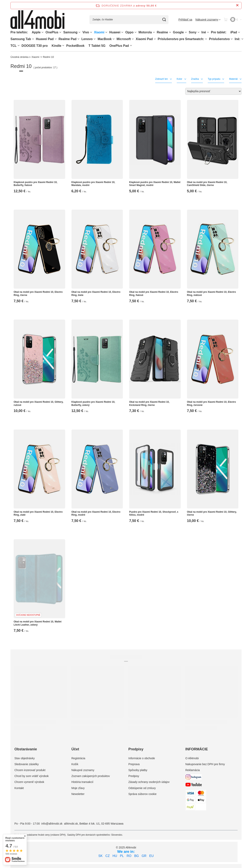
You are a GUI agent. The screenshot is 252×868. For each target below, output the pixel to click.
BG (137, 856)
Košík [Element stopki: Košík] (75, 764)
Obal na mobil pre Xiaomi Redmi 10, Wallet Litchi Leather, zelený (38, 623)
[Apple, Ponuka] (42, 32)
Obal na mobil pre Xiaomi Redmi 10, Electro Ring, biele (96, 294)
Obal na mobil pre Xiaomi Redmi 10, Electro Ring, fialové (154, 294)
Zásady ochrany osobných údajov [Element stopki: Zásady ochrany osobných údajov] (149, 782)
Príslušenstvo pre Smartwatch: (181, 39)
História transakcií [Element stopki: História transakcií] (82, 782)
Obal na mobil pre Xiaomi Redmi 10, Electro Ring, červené (212, 404)
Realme (162, 32)
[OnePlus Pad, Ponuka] (131, 46)
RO (129, 856)
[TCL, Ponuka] (19, 46)
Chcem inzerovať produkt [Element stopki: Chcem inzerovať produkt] (30, 770)
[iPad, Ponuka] (239, 32)
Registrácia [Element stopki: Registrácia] (78, 758)
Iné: (237, 39)
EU (151, 856)
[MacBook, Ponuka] (114, 39)
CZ (108, 856)
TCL (14, 46)
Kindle (57, 46)
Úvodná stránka (19, 57)
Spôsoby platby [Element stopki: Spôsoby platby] (138, 770)
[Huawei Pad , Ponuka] (56, 39)
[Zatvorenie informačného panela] (237, 5)
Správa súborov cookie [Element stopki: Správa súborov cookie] (142, 794)
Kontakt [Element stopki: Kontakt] (19, 788)
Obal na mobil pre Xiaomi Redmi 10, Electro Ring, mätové (212, 294)
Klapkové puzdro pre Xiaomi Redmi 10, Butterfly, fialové (35, 184)
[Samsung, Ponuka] (79, 32)
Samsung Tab (21, 39)
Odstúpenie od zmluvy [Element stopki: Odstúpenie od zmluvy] (142, 788)
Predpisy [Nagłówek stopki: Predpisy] (136, 749)
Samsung (70, 32)
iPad (234, 32)
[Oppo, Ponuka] (135, 32)
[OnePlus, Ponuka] (60, 32)
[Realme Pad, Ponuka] (78, 39)
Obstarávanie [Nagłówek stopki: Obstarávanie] (26, 749)
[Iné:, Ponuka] (242, 39)
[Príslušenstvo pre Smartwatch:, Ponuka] (206, 39)
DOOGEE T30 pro (35, 46)
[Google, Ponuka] (186, 32)
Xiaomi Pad (144, 39)
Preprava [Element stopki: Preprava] (134, 764)
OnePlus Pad (119, 46)
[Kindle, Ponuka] (63, 46)
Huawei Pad (45, 39)
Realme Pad (68, 39)
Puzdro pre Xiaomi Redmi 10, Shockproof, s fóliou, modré (154, 513)
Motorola (145, 32)
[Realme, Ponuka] (170, 32)
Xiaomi (99, 32)
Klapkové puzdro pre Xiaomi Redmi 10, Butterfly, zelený (93, 404)
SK (100, 856)
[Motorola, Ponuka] (154, 32)
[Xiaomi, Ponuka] (106, 32)
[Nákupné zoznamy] (208, 20)
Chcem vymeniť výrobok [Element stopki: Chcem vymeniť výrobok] (29, 782)
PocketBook (75, 46)
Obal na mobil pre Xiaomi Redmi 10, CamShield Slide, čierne (207, 184)
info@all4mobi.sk (52, 824)
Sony (193, 32)
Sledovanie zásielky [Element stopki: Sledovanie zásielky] (27, 764)
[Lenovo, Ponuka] (95, 39)
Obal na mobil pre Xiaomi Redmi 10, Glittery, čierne (212, 513)
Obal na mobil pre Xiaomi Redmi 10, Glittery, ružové (39, 404)
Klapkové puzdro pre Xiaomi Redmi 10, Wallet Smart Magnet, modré (155, 184)
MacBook (105, 39)
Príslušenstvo (219, 39)
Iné (204, 32)
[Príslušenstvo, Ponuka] (232, 39)
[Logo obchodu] (37, 20)
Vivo (86, 32)
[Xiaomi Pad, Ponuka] (155, 39)
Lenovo (87, 39)
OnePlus (52, 32)
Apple (36, 32)
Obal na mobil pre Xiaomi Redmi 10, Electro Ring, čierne (38, 294)
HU (115, 856)
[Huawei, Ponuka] (122, 32)
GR (144, 856)
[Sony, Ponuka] (198, 32)
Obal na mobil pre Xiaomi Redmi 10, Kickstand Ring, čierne (149, 404)
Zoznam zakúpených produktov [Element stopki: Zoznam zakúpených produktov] (91, 776)
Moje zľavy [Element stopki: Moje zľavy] (78, 788)
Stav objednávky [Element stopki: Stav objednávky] (25, 758)
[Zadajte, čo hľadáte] (129, 20)
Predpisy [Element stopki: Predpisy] (134, 776)
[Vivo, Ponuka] (91, 32)
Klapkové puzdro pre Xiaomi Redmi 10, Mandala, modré (93, 184)
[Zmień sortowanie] (213, 91)
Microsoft (124, 39)
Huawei (115, 32)
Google (178, 32)
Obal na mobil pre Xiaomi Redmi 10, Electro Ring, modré (96, 513)
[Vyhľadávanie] (164, 20)
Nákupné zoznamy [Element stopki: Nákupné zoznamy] (83, 770)
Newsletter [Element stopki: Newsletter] (78, 794)
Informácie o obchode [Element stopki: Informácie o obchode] (142, 758)
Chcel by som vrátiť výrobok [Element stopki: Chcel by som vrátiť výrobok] (31, 776)
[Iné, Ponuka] (208, 32)
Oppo (129, 32)
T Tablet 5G (97, 46)
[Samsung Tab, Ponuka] (33, 39)
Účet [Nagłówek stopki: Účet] (75, 749)
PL (122, 856)
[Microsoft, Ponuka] (133, 39)
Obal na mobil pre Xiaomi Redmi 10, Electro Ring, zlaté (38, 513)
